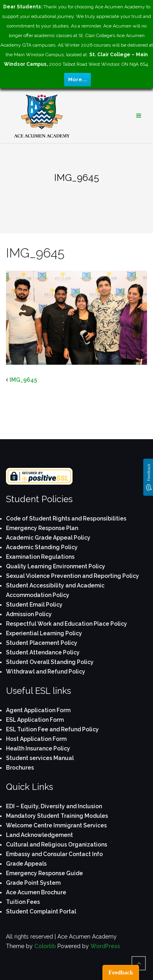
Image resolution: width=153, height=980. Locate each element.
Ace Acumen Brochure (36, 892)
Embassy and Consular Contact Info (54, 854)
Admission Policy (29, 614)
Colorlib (45, 946)
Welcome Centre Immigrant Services (56, 825)
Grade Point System (33, 883)
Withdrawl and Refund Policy (46, 672)
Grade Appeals (26, 864)
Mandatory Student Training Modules (57, 816)
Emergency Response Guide (44, 873)
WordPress (105, 946)
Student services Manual (40, 758)
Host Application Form (36, 739)
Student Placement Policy (42, 643)
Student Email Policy (34, 605)
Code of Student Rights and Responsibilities (66, 518)
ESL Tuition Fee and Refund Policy (52, 729)
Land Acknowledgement (39, 835)
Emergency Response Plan (42, 528)
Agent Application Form (38, 710)
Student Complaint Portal (41, 911)
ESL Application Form (35, 720)
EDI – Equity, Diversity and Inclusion (54, 806)
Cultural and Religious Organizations (57, 844)
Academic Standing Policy (42, 547)
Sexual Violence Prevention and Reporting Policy (73, 576)
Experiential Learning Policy (44, 633)
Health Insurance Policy (38, 748)
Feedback (121, 972)
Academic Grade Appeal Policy (48, 538)
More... (77, 80)
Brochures (20, 768)
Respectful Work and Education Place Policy (67, 624)
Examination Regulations (40, 557)
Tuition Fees (23, 902)
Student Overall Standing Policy (50, 662)
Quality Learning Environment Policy (56, 566)
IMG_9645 (23, 380)
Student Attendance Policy (43, 652)
